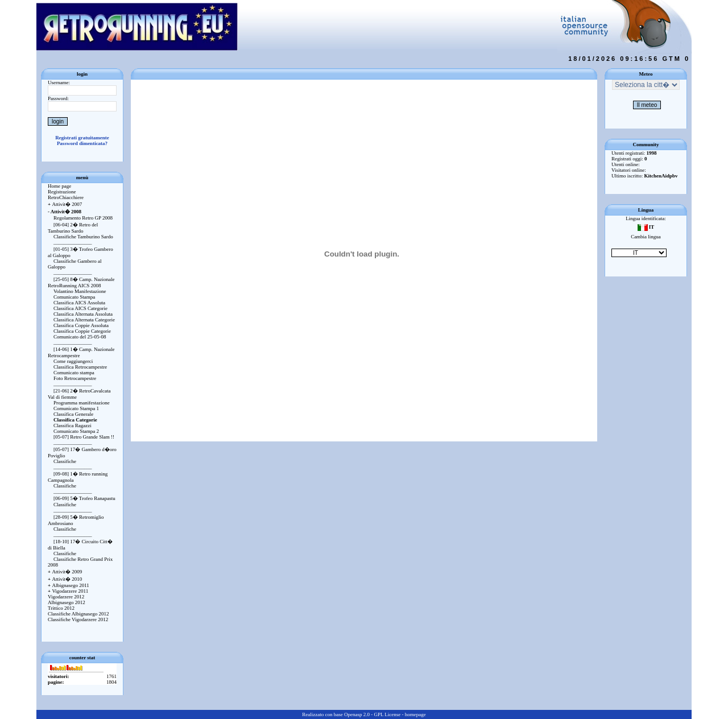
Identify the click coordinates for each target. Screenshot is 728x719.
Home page (59, 186)
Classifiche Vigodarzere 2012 (78, 619)
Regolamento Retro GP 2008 (83, 218)
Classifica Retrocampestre (80, 367)
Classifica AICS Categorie (80, 308)
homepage (415, 714)
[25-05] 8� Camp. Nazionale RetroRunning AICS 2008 (81, 282)
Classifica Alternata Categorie (84, 320)
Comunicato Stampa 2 (76, 431)
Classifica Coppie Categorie (82, 331)
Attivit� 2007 (65, 204)
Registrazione (62, 192)
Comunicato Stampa (74, 297)
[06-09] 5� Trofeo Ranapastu (84, 498)
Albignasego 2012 (67, 602)
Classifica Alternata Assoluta (83, 314)
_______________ (73, 242)
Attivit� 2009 (65, 572)
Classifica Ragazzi (73, 425)
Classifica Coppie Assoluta (81, 325)
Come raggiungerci (73, 361)
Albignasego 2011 (69, 585)
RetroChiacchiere (66, 197)
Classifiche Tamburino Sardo (83, 237)
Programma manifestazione (82, 403)
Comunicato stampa (74, 373)
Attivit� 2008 (65, 212)
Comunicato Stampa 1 (76, 408)
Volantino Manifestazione (80, 291)
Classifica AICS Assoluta (79, 303)
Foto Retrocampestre (75, 378)
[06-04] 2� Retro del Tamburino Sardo (73, 228)
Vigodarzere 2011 (68, 591)
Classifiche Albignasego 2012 (78, 614)
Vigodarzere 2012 (66, 597)
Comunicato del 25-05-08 (80, 337)
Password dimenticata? (82, 143)
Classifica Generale (73, 414)
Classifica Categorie (75, 420)
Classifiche (65, 461)
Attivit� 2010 (65, 579)
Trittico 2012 (61, 608)
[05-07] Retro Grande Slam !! (84, 437)
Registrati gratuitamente (82, 138)
